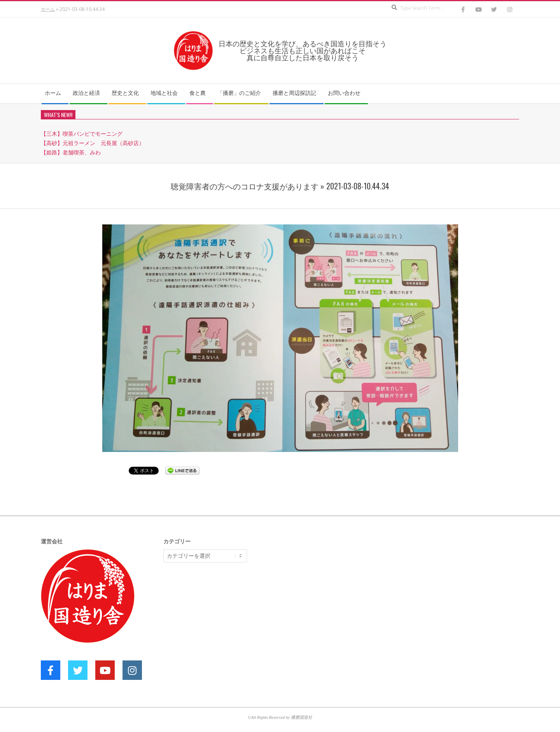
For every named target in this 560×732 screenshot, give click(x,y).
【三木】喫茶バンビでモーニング (82, 134)
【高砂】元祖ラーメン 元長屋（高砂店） (93, 143)
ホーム (48, 9)
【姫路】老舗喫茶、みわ (71, 152)
